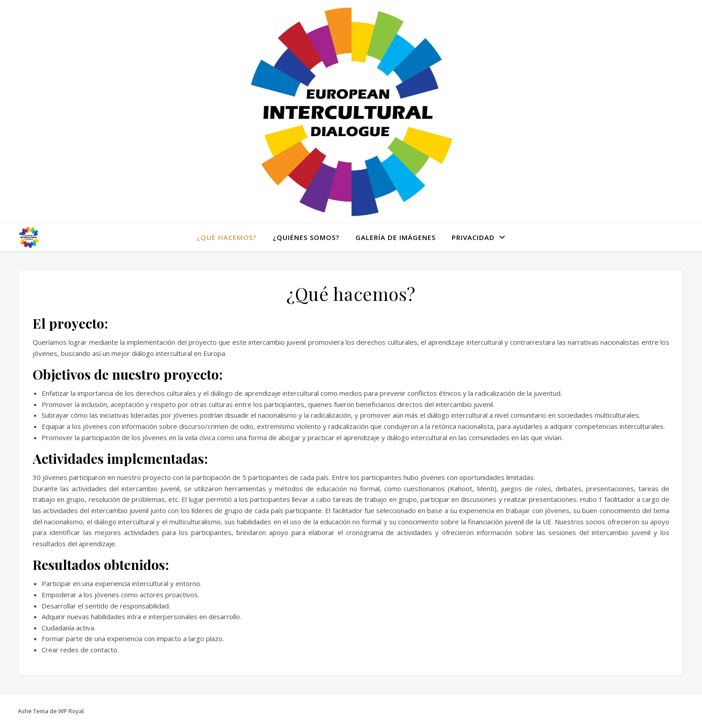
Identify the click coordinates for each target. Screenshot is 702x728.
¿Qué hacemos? (227, 237)
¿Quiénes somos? (306, 237)
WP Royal (71, 711)
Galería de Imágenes (396, 237)
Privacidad (473, 237)
